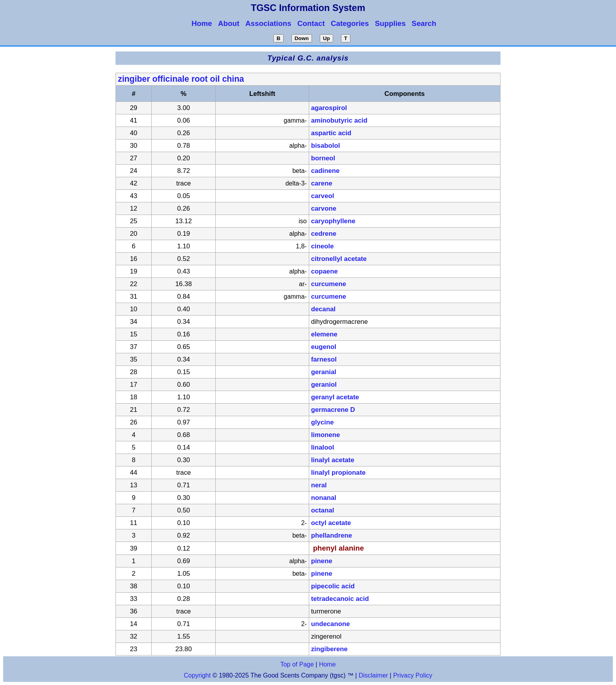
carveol (323, 196)
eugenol (324, 347)
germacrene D (333, 410)
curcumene (329, 284)
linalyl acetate (333, 460)
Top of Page (297, 664)
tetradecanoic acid (340, 599)
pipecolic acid (333, 586)
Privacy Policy (412, 675)
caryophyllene (333, 221)
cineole (323, 246)
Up (326, 38)
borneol (323, 158)
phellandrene (332, 535)
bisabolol (326, 146)
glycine (323, 422)
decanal (324, 309)
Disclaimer (373, 675)
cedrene (324, 234)
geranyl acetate (335, 397)
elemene (324, 334)
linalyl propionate (338, 473)
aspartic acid (331, 133)
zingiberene (329, 649)
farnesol (324, 359)
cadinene (325, 171)
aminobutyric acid (339, 120)
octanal (323, 510)
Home (327, 664)
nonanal (324, 498)
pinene (322, 561)
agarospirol (329, 108)
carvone (324, 208)
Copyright (197, 675)
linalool (323, 447)
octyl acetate (331, 523)
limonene (326, 435)
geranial (324, 372)
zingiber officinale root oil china (181, 79)
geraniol (324, 385)
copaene (324, 271)
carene (322, 183)
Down (302, 38)
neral (319, 485)
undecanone (331, 624)
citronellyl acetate (339, 259)
